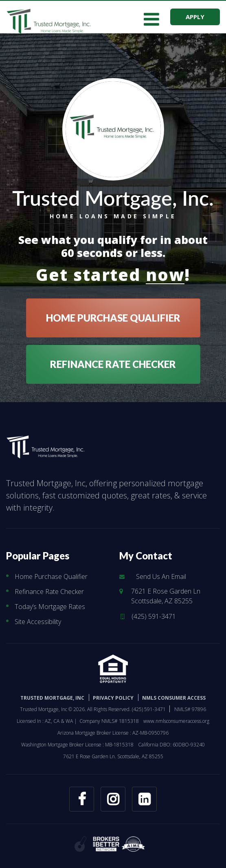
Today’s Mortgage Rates (50, 607)
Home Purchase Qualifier (51, 576)
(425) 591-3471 (154, 616)
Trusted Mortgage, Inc (52, 698)
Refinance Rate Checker (49, 592)
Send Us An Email (161, 576)
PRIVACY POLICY (113, 698)
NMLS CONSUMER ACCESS (174, 698)
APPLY (195, 17)
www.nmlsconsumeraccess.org (176, 721)
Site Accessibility (38, 622)
